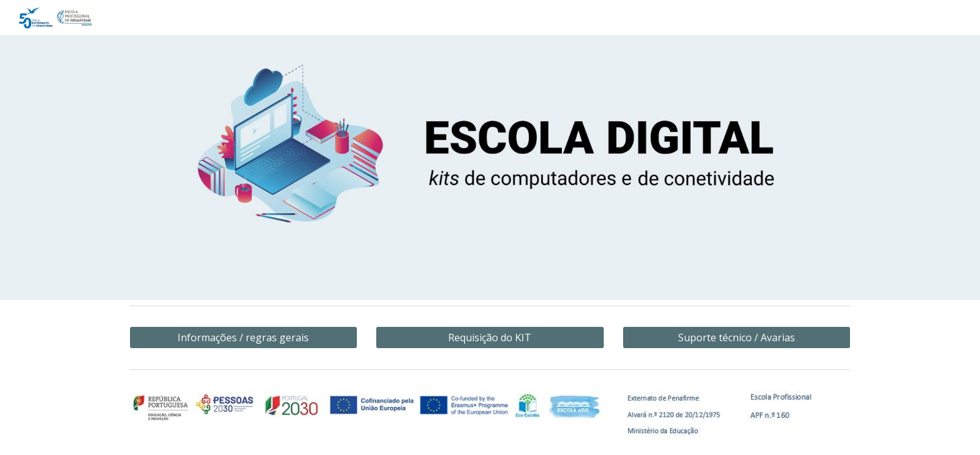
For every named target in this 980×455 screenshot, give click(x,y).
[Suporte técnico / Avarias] (737, 337)
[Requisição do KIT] (490, 337)
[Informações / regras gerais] (243, 337)
